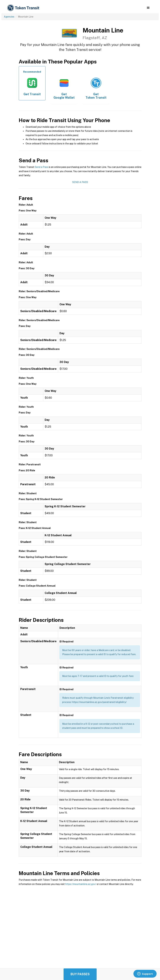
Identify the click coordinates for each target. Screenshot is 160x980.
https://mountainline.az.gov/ (81, 884)
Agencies (9, 17)
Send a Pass (41, 167)
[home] (24, 8)
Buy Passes (80, 974)
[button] (148, 8)
